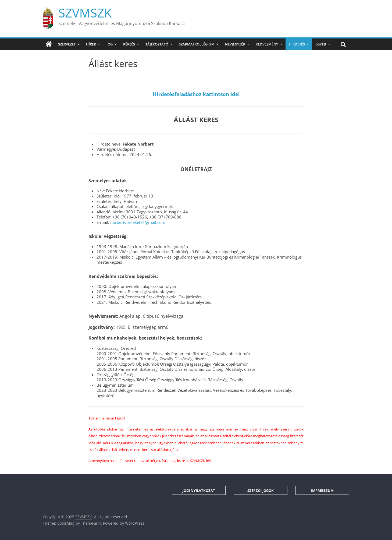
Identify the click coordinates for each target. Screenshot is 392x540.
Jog (110, 44)
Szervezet (67, 44)
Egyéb (321, 44)
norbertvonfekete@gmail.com (138, 222)
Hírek (91, 44)
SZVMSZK (85, 13)
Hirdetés (297, 44)
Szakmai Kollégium (197, 44)
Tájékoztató (157, 44)
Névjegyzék (235, 44)
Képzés (129, 44)
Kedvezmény (267, 44)
